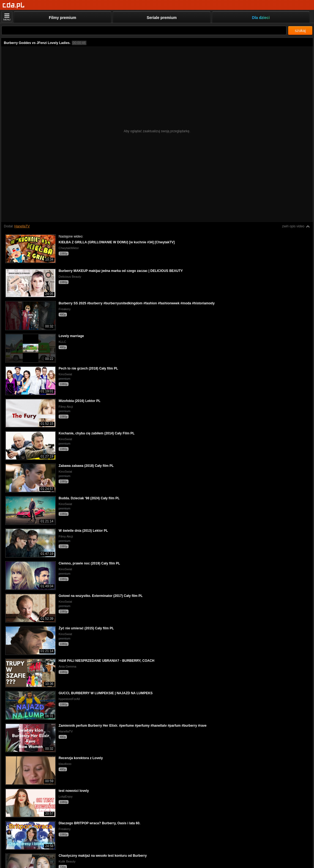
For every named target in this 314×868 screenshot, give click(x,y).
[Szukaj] (144, 30)
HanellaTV (22, 226)
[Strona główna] (14, 5)
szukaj (300, 31)
